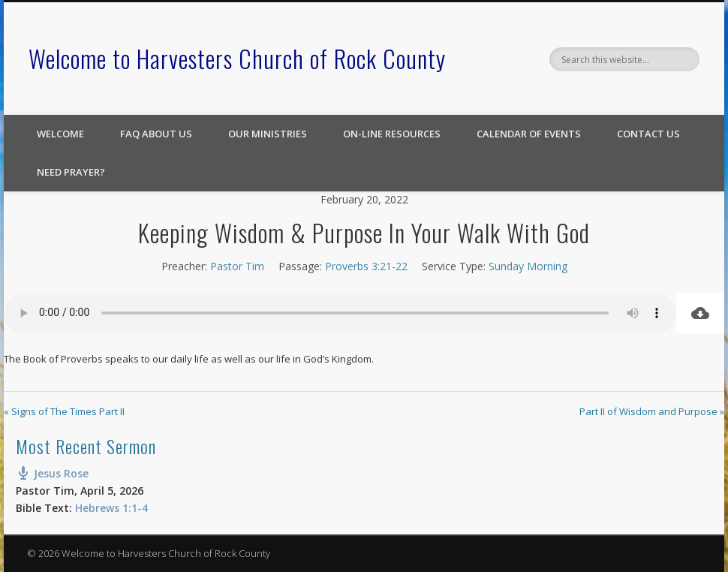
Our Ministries (268, 134)
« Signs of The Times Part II (64, 411)
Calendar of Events (529, 134)
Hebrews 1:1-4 (111, 508)
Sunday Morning (528, 266)
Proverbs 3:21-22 (366, 266)
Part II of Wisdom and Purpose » (652, 411)
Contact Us (648, 134)
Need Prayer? (71, 172)
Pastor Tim (237, 266)
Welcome (60, 134)
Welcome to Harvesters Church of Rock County (237, 58)
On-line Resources (392, 134)
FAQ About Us (156, 134)
